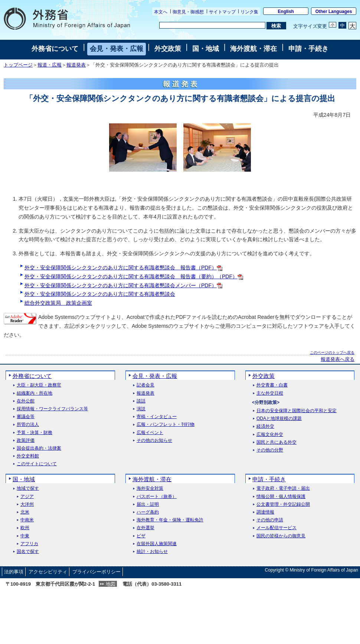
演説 (141, 409)
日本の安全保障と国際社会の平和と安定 (297, 411)
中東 (25, 536)
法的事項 (14, 572)
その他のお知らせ (154, 441)
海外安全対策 (150, 488)
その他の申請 (270, 520)
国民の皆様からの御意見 (281, 536)
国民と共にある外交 (276, 442)
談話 (141, 401)
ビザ (141, 536)
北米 (25, 512)
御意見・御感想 (188, 12)
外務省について (55, 49)
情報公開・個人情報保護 (281, 497)
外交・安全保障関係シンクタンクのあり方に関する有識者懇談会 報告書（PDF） (123, 268)
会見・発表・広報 (117, 49)
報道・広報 (50, 65)
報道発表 (76, 65)
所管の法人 (28, 425)
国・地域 (206, 49)
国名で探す (28, 552)
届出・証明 (148, 504)
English (286, 12)
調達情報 (265, 512)
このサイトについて (37, 464)
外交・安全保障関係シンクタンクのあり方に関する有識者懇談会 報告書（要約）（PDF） (134, 276)
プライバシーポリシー (96, 572)
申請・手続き (308, 49)
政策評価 (26, 441)
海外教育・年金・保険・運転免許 (170, 520)
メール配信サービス (276, 528)
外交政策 (168, 49)
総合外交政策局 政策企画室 (58, 303)
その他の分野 (270, 450)
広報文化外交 (270, 435)
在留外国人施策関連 (157, 544)
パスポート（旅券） (157, 497)
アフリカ (29, 544)
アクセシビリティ (48, 572)
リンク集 (249, 12)
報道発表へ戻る (338, 359)
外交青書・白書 (272, 385)
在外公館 (26, 401)
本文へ (161, 12)
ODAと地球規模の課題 (279, 419)
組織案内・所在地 (35, 393)
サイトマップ (222, 12)
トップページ (18, 65)
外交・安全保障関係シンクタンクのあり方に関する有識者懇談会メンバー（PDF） (123, 285)
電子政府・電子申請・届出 (283, 488)
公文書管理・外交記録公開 (283, 504)
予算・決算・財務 (35, 433)
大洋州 (27, 504)
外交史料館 (28, 456)
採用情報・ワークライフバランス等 (52, 409)
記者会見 (145, 385)
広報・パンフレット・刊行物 (166, 425)
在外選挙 (145, 528)
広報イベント (150, 433)
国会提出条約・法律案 (39, 448)
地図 (111, 584)
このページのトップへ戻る (332, 352)
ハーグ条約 (148, 512)
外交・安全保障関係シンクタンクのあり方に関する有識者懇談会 (100, 294)
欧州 (25, 528)
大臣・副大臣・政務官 (39, 385)
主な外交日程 (270, 393)
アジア (27, 497)
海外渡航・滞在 (253, 49)
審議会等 (26, 417)
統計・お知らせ (152, 552)
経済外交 (265, 426)
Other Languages (334, 12)
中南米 (27, 520)
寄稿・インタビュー (157, 417)
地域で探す (28, 488)
